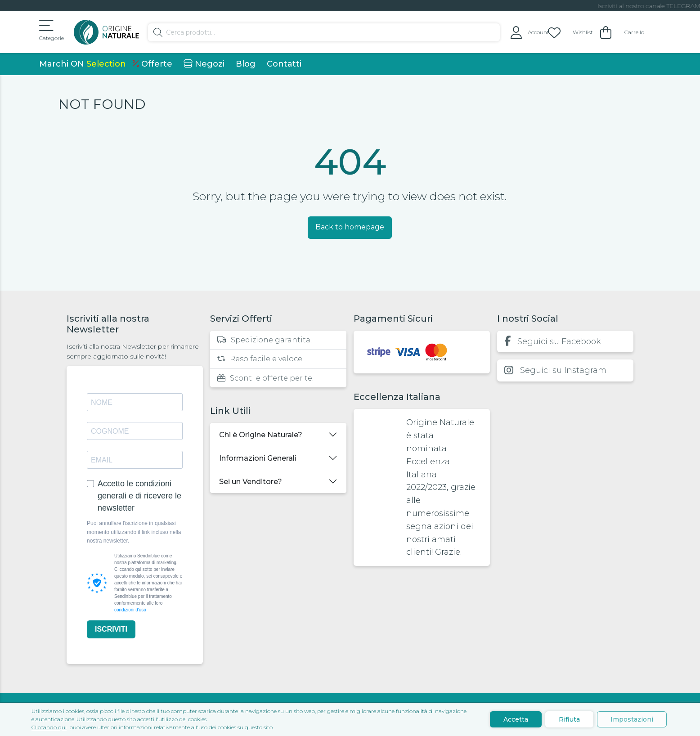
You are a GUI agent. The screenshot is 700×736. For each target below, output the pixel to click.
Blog (246, 64)
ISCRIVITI (111, 629)
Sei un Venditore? (251, 482)
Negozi (204, 64)
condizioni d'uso (130, 610)
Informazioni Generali (258, 458)
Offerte (153, 64)
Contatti (284, 64)
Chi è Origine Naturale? (261, 435)
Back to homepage (350, 227)
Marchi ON (83, 64)
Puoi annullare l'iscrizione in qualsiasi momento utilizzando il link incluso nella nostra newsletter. (134, 532)
